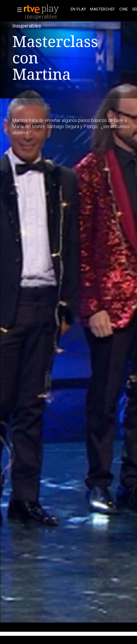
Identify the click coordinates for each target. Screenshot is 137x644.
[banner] (46, 9)
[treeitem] (78, 9)
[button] (18, 10)
